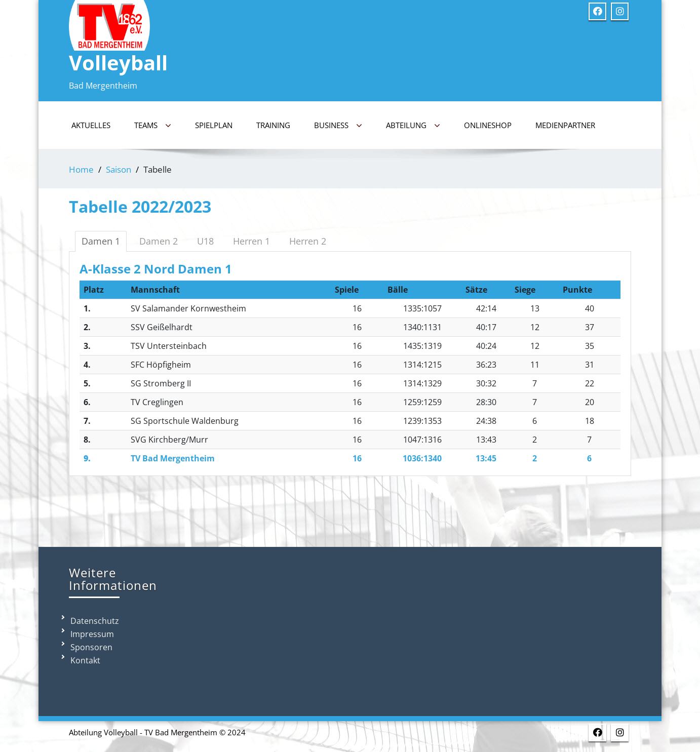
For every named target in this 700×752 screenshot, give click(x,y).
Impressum (92, 634)
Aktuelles (91, 125)
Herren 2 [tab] (308, 241)
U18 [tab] (205, 241)
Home (81, 169)
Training (273, 125)
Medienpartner (565, 125)
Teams (153, 126)
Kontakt (85, 660)
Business (338, 126)
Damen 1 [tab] (101, 241)
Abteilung (413, 126)
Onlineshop (488, 125)
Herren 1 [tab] (251, 241)
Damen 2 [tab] (159, 241)
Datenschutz (95, 621)
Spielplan (214, 125)
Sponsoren (91, 647)
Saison (119, 169)
